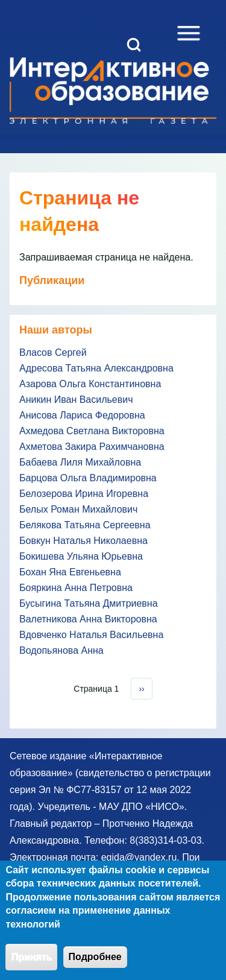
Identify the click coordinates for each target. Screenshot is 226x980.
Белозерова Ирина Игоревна (84, 494)
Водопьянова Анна (61, 650)
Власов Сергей (53, 352)
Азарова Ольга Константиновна (90, 384)
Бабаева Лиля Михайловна (80, 462)
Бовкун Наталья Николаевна (83, 541)
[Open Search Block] (134, 45)
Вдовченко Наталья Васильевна (91, 635)
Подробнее (95, 965)
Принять (31, 965)
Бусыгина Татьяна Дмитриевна (89, 603)
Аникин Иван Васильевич (76, 400)
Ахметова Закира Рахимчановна (92, 447)
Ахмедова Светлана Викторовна (92, 431)
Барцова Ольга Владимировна (88, 478)
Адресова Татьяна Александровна (96, 368)
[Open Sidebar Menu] (189, 33)
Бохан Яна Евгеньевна (70, 572)
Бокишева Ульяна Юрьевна (81, 556)
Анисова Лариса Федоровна (82, 415)
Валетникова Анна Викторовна (88, 619)
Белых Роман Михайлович (78, 509)
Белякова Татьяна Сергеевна (85, 525)
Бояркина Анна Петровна (76, 588)
